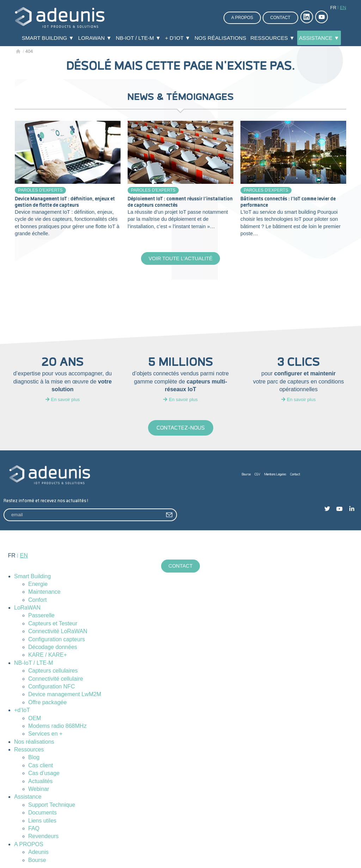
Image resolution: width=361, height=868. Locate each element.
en (343, 8)
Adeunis (38, 852)
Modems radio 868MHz (57, 726)
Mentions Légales (275, 474)
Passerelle (41, 615)
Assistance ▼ (319, 38)
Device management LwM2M (65, 694)
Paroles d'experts (41, 190)
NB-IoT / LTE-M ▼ (138, 38)
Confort (37, 600)
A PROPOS (29, 844)
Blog (34, 758)
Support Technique (52, 805)
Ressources (29, 750)
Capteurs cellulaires (53, 671)
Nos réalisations (221, 38)
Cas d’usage (44, 773)
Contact (280, 18)
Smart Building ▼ (48, 38)
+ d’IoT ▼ (178, 38)
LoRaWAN (27, 608)
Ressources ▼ (273, 38)
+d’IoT (22, 710)
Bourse (246, 474)
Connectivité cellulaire (56, 679)
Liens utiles (42, 821)
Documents (42, 813)
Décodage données (53, 647)
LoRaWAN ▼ (95, 38)
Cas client (41, 765)
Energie (38, 584)
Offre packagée (47, 702)
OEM (35, 718)
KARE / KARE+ (48, 655)
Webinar (39, 789)
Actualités (40, 781)
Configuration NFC (52, 686)
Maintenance (44, 592)
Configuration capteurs (57, 639)
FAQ (34, 828)
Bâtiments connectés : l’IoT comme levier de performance (288, 202)
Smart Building (32, 576)
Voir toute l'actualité (180, 258)
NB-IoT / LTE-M (34, 663)
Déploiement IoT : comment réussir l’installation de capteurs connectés (180, 202)
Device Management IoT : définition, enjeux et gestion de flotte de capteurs (65, 202)
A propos (242, 18)
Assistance (28, 797)
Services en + (45, 734)
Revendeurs (43, 836)
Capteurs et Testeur (53, 623)
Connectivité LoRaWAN (58, 631)
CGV (258, 474)
